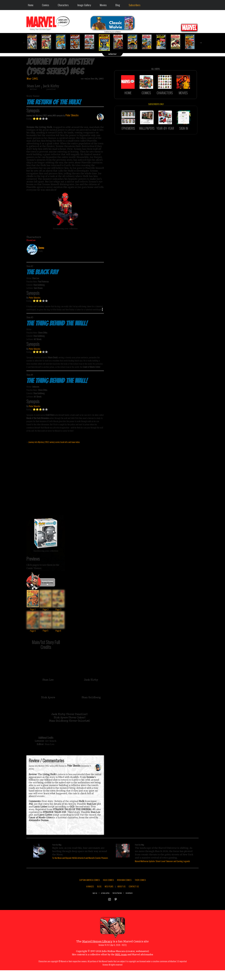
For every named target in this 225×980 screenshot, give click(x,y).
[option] (34, 42)
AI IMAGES (90, 900)
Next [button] (201, 43)
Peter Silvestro (35, 311)
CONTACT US (134, 900)
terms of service (117, 906)
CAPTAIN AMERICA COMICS (89, 894)
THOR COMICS (140, 894)
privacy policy (105, 906)
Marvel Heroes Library (97, 955)
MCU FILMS (109, 900)
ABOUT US (121, 900)
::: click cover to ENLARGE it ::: (46, 512)
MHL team (121, 968)
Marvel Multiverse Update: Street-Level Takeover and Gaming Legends (162, 861)
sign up (95, 906)
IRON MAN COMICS (124, 894)
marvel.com (129, 906)
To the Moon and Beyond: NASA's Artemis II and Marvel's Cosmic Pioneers (80, 858)
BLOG (99, 900)
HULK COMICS (108, 894)
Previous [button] (24, 43)
